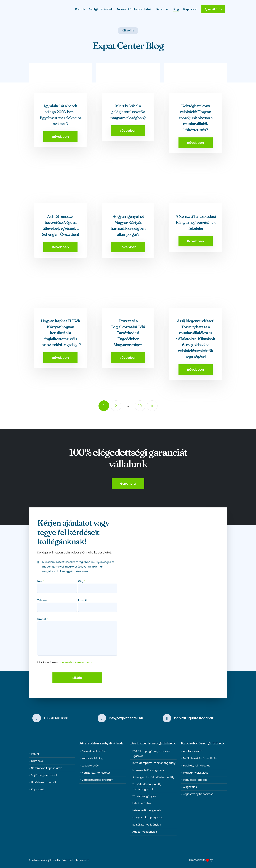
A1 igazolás (190, 787)
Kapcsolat (190, 9)
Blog (176, 9)
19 (140, 406)
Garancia (162, 9)
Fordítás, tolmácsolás (197, 766)
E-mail (83, 600)
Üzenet (42, 619)
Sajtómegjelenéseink (44, 775)
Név (41, 581)
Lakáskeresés (90, 766)
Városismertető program (98, 780)
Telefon (43, 600)
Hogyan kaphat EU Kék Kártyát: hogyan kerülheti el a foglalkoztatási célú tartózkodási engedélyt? (60, 333)
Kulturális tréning (93, 758)
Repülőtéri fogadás (195, 780)
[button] (60, 137)
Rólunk (80, 9)
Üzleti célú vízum (143, 803)
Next (152, 406)
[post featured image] (60, 87)
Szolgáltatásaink (101, 9)
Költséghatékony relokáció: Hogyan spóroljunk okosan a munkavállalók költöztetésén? (196, 118)
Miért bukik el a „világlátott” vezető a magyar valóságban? (128, 112)
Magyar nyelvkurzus (196, 773)
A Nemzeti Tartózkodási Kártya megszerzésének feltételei (196, 222)
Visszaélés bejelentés (76, 860)
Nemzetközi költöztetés (96, 773)
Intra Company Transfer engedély (154, 763)
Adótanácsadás (193, 751)
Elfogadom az (66, 662)
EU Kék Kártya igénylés (147, 825)
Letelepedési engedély (147, 810)
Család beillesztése (94, 751)
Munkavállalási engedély (148, 770)
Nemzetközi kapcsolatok (134, 9)
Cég (82, 581)
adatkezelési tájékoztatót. (75, 662)
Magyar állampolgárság (148, 818)
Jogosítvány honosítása (198, 794)
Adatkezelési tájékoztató (44, 860)
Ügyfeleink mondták (44, 782)
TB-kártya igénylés (144, 796)
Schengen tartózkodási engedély (153, 777)
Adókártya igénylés (145, 832)
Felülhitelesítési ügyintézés (200, 758)
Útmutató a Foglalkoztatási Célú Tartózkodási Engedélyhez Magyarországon (128, 333)
